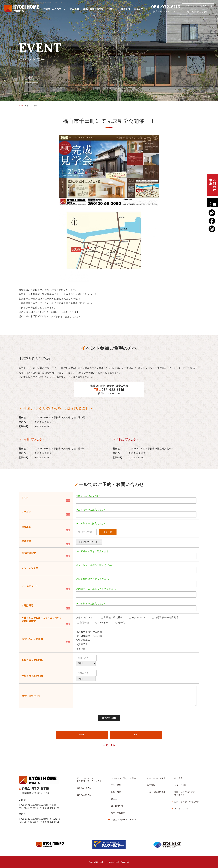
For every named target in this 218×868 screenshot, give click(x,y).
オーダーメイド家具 (156, 778)
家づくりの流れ (118, 813)
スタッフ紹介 (181, 785)
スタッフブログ (182, 809)
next (136, 735)
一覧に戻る (109, 745)
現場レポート (141, 9)
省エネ (114, 799)
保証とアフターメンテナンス (124, 820)
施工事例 (74, 9)
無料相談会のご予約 (212, 203)
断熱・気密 (116, 792)
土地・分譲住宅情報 (93, 9)
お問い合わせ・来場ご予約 (198, 6)
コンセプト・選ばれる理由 (123, 778)
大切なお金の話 (84, 788)
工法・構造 (116, 785)
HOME (21, 106)
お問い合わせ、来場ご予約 (212, 185)
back (82, 735)
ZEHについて (117, 806)
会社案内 (125, 9)
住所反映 (108, 532)
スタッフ (112, 9)
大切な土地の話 (84, 795)
